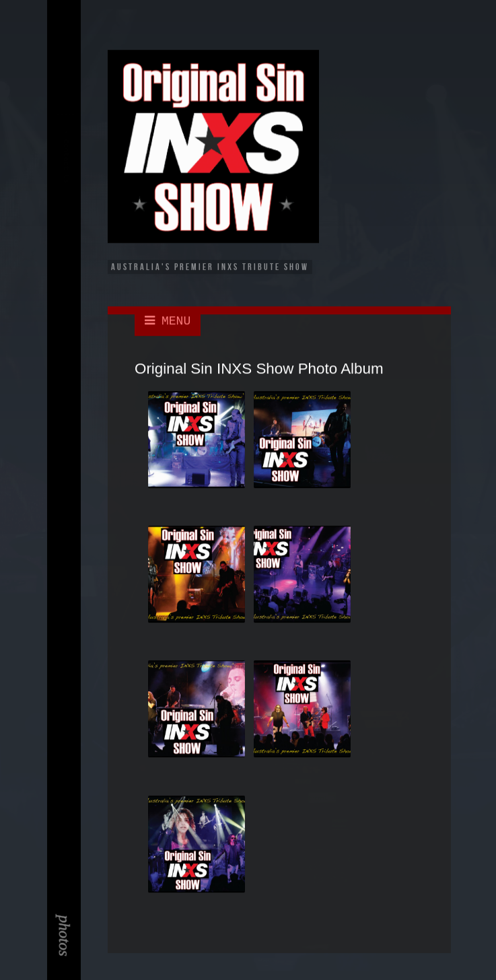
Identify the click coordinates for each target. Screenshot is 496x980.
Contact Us (66, 174)
